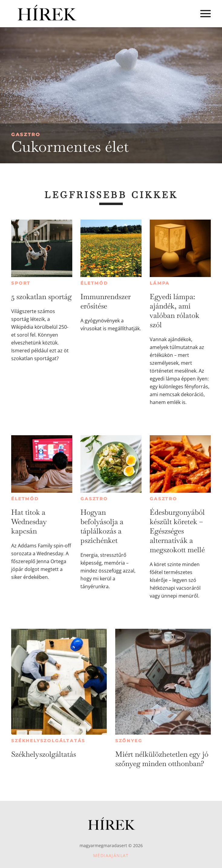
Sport (21, 283)
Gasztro (26, 134)
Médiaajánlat (111, 855)
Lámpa (160, 283)
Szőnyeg (129, 741)
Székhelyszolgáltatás (48, 741)
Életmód (94, 283)
